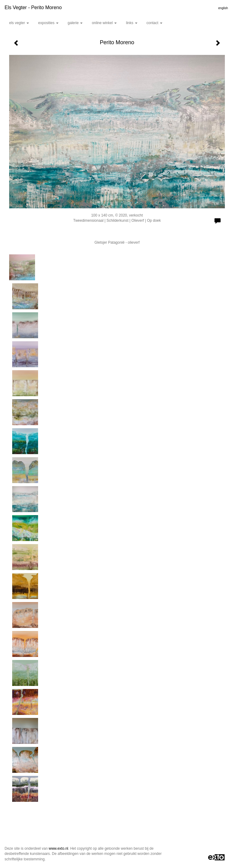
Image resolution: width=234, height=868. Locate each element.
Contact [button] (154, 23)
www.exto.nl (58, 848)
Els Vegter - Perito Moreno (33, 7)
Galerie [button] (75, 23)
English (223, 8)
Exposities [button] (48, 23)
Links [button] (131, 23)
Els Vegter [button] (19, 23)
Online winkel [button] (104, 23)
